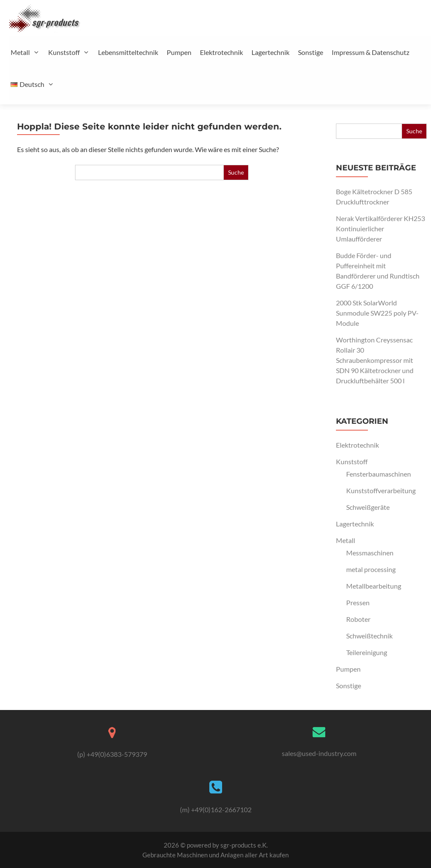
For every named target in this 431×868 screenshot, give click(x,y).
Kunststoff (72, 52)
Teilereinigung (367, 652)
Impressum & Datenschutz (370, 52)
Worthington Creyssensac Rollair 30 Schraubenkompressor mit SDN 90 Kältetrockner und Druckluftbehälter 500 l (375, 360)
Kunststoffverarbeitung (381, 490)
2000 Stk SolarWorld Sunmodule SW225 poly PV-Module (377, 313)
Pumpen (179, 52)
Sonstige (311, 52)
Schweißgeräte (368, 507)
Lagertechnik (270, 52)
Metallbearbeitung (374, 586)
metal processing (371, 569)
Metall (28, 52)
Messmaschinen (370, 553)
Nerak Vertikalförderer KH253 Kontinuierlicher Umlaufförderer (380, 228)
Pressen (358, 602)
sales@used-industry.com (319, 753)
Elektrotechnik (221, 52)
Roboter (358, 619)
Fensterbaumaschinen (379, 474)
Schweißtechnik (369, 636)
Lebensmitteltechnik (128, 52)
